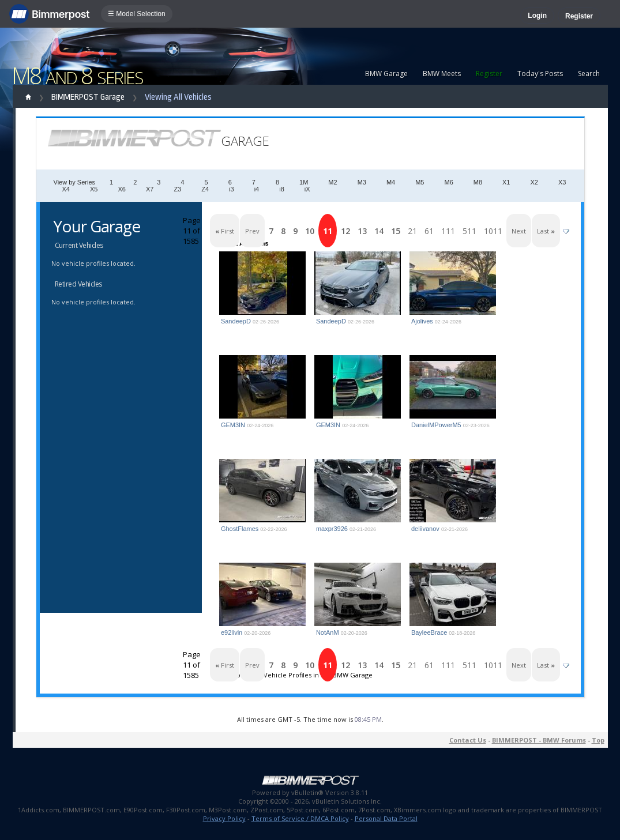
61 (429, 231)
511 (469, 231)
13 (362, 231)
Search (589, 74)
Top (598, 740)
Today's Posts (540, 74)
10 (310, 231)
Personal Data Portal (386, 818)
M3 (362, 182)
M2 (332, 182)
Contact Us (468, 740)
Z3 (177, 189)
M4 (391, 182)
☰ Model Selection (137, 14)
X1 (506, 182)
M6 (448, 182)
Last (546, 231)
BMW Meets (442, 74)
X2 (534, 182)
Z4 (205, 189)
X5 (94, 189)
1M (304, 182)
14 (379, 231)
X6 (121, 189)
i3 (232, 189)
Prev (252, 231)
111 (448, 231)
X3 (562, 182)
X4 (66, 189)
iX (307, 189)
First (225, 231)
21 (412, 231)
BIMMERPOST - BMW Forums (539, 740)
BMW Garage (386, 74)
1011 (493, 231)
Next (519, 231)
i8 (282, 189)
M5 (420, 182)
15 (396, 231)
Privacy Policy (224, 818)
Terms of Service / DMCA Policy (300, 818)
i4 (257, 189)
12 (345, 231)
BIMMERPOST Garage (88, 97)
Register (579, 16)
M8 (478, 182)
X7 (150, 189)
